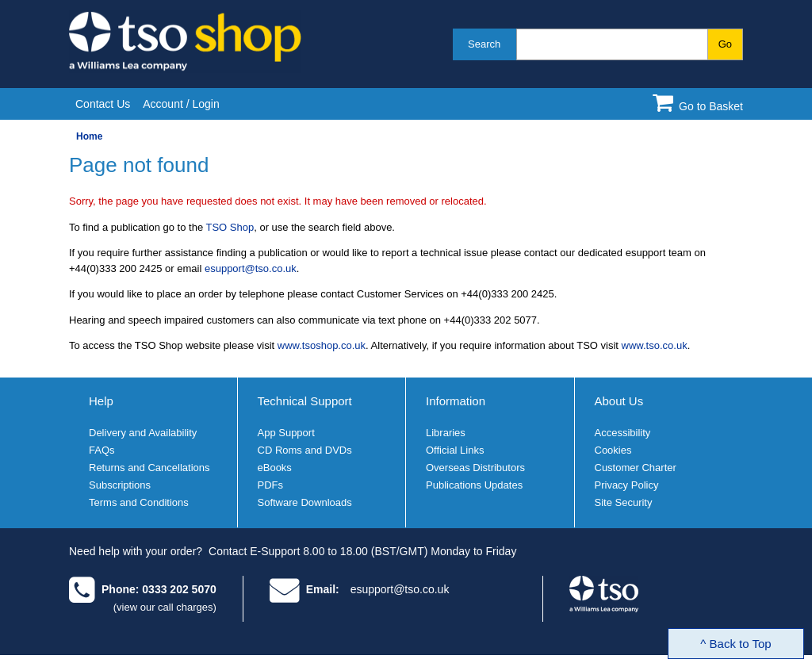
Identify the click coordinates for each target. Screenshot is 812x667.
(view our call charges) (165, 607)
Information (456, 401)
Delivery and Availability (143, 433)
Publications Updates (474, 485)
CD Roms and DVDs (305, 450)
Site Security (624, 502)
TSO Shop (230, 227)
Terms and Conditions (139, 502)
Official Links (455, 450)
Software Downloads (305, 502)
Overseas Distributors (475, 468)
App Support (286, 433)
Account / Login (181, 104)
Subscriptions (120, 485)
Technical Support (305, 401)
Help (101, 401)
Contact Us (103, 104)
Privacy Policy (627, 485)
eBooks (275, 468)
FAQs (102, 450)
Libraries (446, 433)
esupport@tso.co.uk (251, 268)
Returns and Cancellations (149, 468)
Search (484, 44)
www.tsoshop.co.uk (322, 345)
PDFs (271, 485)
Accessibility (623, 433)
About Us (619, 401)
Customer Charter (636, 468)
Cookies (613, 450)
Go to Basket (711, 106)
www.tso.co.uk (655, 345)
